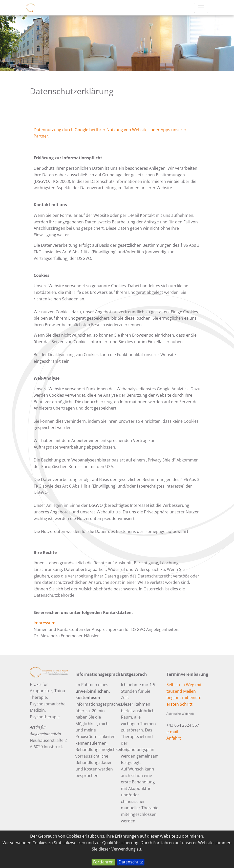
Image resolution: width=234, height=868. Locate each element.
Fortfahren (103, 862)
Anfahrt (174, 738)
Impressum (45, 623)
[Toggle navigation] (201, 8)
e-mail (172, 732)
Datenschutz (131, 862)
